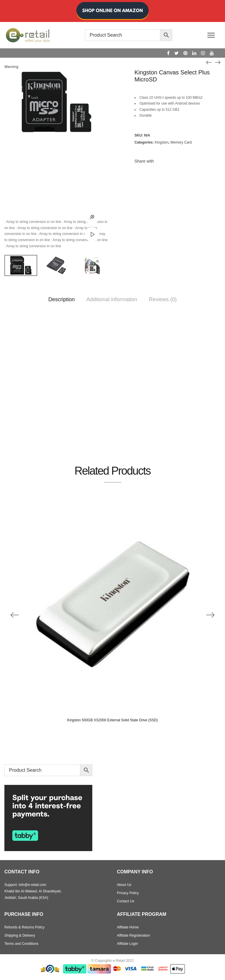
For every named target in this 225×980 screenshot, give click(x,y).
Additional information (112, 299)
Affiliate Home (128, 927)
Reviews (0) (163, 299)
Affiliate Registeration (133, 935)
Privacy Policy (128, 893)
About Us (124, 885)
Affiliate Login (127, 944)
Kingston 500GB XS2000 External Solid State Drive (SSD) (112, 720)
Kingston (162, 142)
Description (62, 299)
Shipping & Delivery (20, 935)
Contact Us (126, 901)
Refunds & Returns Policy (24, 927)
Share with (144, 161)
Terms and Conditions (21, 944)
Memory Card (181, 142)
